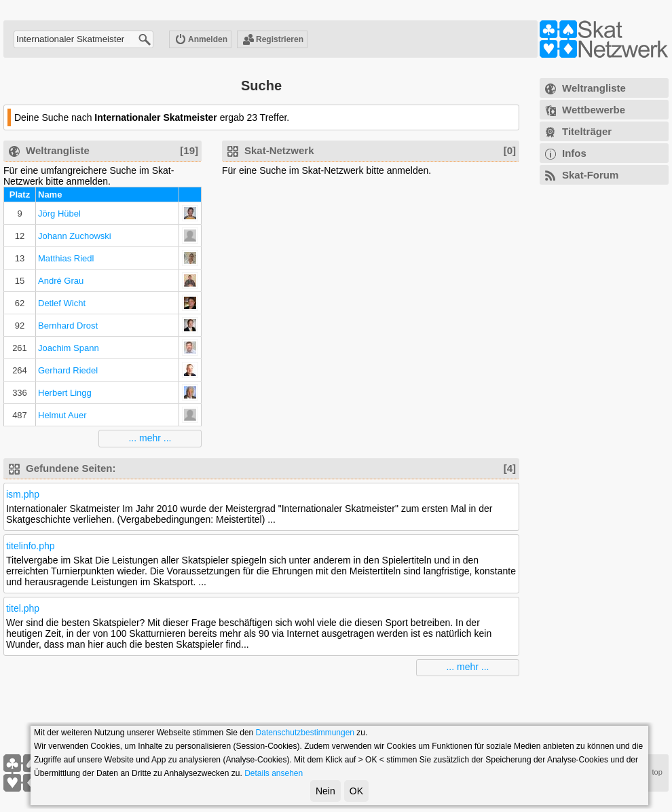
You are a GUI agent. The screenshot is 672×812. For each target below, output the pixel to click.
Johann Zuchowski (75, 236)
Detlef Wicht (62, 303)
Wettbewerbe (594, 110)
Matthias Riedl (66, 258)
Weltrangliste (594, 88)
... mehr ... (150, 438)
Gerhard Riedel (68, 370)
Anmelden (201, 40)
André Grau (61, 281)
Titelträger (587, 131)
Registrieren (273, 40)
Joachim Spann (69, 348)
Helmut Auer (62, 415)
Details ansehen (274, 773)
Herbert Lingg (65, 393)
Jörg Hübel (59, 214)
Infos (574, 153)
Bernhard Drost (68, 326)
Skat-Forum (590, 175)
